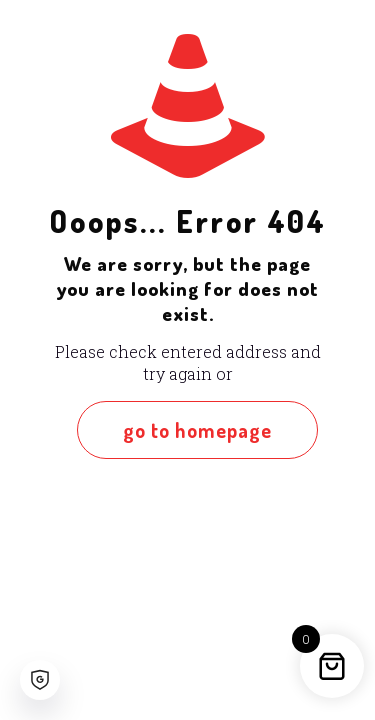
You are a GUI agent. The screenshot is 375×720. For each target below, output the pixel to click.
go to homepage (197, 430)
